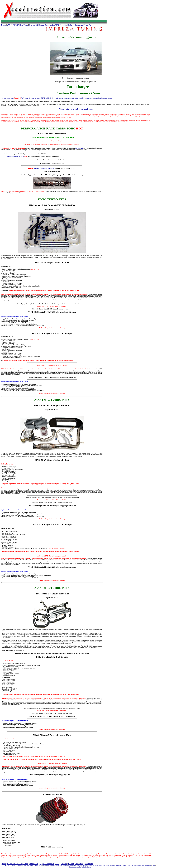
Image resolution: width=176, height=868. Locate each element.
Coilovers (124, 866)
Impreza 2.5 (34, 25)
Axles (107, 866)
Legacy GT (14, 866)
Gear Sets (79, 867)
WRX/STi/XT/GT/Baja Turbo (17, 25)
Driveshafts (112, 866)
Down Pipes (73, 866)
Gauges (89, 867)
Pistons (136, 866)
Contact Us (79, 25)
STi (6, 866)
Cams (132, 866)
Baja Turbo (26, 866)
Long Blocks (141, 866)
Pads (104, 866)
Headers (57, 866)
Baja (44, 866)
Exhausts (52, 866)
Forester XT (20, 866)
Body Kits (84, 867)
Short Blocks (148, 866)
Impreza (31, 866)
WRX (9, 866)
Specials (63, 25)
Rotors (101, 866)
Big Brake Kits (90, 866)
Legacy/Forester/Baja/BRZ (49, 25)
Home (4, 25)
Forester (36, 866)
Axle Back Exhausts (81, 866)
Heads (129, 866)
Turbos (153, 866)
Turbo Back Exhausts (65, 866)
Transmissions (72, 867)
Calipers (97, 866)
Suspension (118, 866)
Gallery (71, 25)
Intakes (47, 866)
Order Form (89, 25)
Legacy (40, 866)
